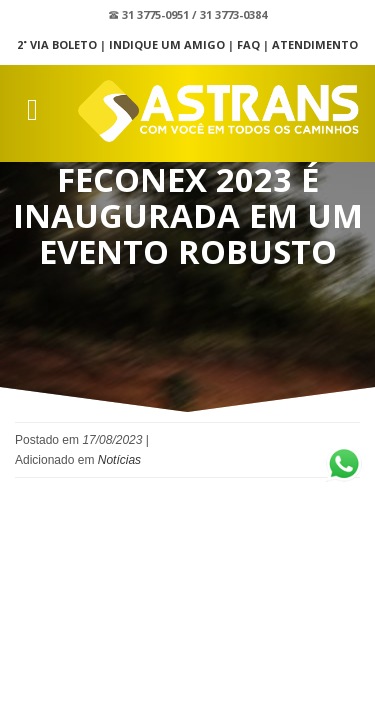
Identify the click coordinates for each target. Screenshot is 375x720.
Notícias (119, 460)
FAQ (248, 44)
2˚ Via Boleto (57, 44)
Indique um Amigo (167, 44)
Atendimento (315, 44)
